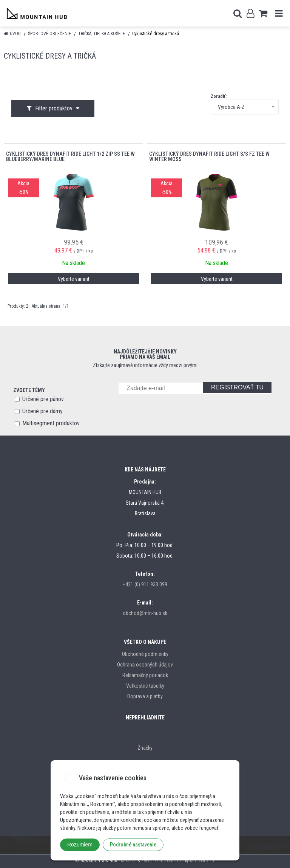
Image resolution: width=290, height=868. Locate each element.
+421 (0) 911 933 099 (145, 584)
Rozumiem (80, 845)
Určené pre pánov (43, 399)
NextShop (129, 861)
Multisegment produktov (51, 423)
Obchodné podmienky (145, 654)
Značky (145, 748)
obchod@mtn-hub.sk (145, 613)
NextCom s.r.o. (202, 861)
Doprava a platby (145, 696)
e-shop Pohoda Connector (162, 861)
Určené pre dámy (42, 411)
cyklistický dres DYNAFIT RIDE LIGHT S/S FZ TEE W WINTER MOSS (209, 157)
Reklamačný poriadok (145, 675)
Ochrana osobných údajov (145, 665)
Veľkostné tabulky (145, 686)
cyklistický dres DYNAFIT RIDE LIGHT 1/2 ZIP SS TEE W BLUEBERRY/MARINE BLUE (70, 157)
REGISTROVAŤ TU (237, 387)
